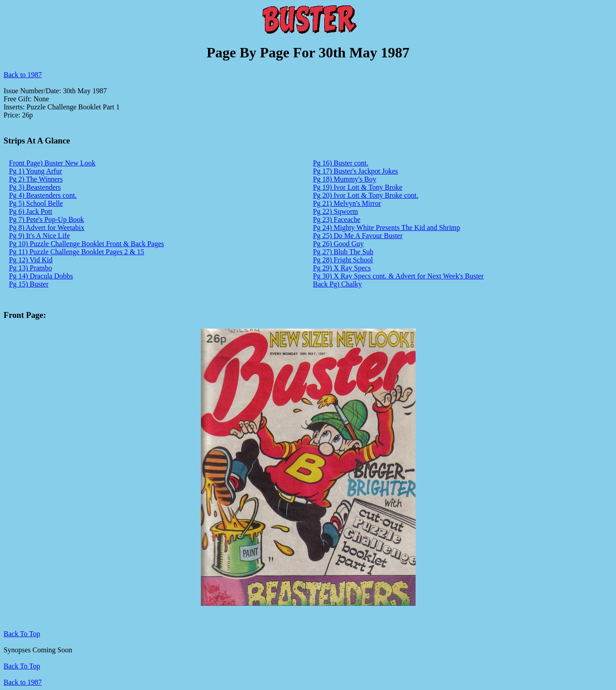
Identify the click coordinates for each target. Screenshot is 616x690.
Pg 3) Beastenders (35, 187)
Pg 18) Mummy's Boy (345, 179)
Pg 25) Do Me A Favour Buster (358, 236)
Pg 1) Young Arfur (35, 171)
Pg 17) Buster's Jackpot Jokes (356, 171)
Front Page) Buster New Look (52, 163)
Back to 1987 (23, 75)
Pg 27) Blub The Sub (343, 252)
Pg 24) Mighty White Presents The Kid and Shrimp (386, 228)
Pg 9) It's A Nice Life (39, 236)
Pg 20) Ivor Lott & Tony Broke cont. (366, 195)
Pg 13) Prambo (30, 268)
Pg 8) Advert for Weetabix (47, 228)
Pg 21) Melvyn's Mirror (347, 203)
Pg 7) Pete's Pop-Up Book (46, 219)
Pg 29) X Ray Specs (342, 268)
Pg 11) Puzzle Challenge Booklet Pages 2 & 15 (77, 252)
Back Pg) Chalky (337, 284)
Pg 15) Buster (29, 284)
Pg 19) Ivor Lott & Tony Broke (358, 187)
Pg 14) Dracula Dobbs (41, 276)
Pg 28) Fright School (343, 260)
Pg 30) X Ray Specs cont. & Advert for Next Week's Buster (398, 276)
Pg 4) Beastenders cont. (43, 195)
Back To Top (22, 666)
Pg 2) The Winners (36, 179)
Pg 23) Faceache (337, 219)
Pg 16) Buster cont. (341, 163)
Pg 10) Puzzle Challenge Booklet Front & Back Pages (87, 244)
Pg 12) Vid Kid (31, 260)
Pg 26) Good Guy (338, 244)
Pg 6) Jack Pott (30, 211)
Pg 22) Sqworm (335, 211)
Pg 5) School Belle (36, 203)
